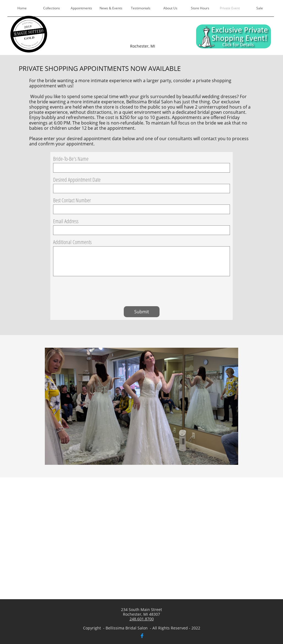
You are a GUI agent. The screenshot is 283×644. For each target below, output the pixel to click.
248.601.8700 (142, 619)
